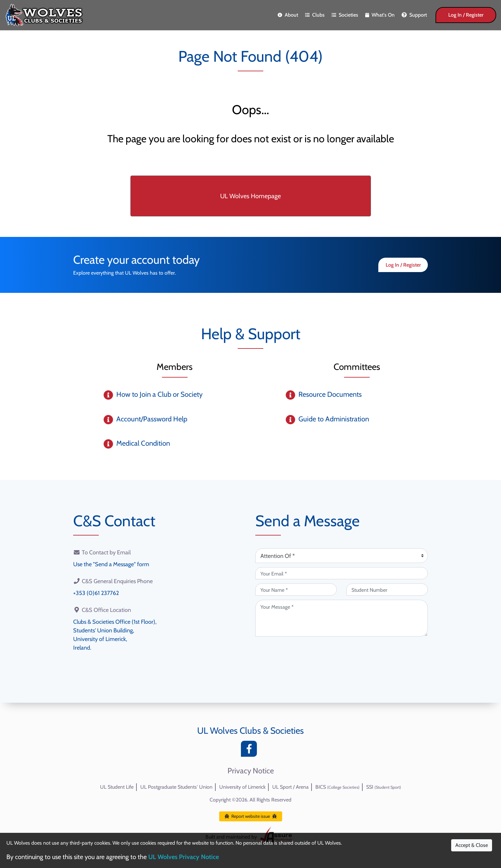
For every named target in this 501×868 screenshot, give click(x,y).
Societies (345, 15)
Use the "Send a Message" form (111, 564)
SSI (384, 787)
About (288, 15)
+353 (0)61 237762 (96, 593)
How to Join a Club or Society (159, 394)
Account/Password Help (152, 419)
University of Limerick (242, 787)
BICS (337, 787)
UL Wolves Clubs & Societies (250, 731)
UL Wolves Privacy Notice (184, 857)
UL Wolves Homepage (250, 196)
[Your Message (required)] (342, 618)
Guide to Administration (334, 419)
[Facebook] (250, 751)
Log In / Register (466, 15)
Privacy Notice (251, 771)
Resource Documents (330, 394)
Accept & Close (472, 845)
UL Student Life (117, 787)
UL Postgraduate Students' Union (176, 787)
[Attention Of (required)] (342, 556)
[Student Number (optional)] (387, 590)
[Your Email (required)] (342, 573)
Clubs (315, 15)
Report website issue (251, 816)
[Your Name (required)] (296, 590)
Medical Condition (143, 443)
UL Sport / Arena (290, 787)
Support (414, 15)
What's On (380, 15)
